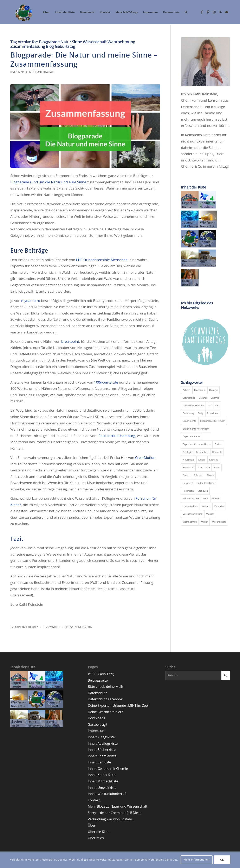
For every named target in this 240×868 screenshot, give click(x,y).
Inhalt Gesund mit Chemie (108, 769)
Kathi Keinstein (81, 627)
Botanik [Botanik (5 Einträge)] (203, 398)
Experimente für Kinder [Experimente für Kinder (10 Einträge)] (213, 421)
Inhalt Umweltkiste (102, 788)
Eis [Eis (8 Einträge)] (217, 405)
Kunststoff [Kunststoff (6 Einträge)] (188, 467)
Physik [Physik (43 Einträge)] (210, 475)
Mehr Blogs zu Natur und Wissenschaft (118, 806)
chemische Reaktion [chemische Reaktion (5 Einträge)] (193, 405)
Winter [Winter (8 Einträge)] (204, 522)
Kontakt (94, 800)
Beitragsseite (98, 680)
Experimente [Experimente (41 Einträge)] (190, 421)
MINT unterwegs (41, 72)
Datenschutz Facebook (105, 699)
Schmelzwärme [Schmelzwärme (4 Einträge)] (191, 498)
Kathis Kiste (19, 72)
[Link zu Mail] (227, 12)
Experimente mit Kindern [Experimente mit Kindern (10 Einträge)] (196, 429)
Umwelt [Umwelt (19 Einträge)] (216, 498)
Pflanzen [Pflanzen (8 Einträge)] (199, 475)
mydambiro (31, 301)
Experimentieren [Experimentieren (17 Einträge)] (192, 436)
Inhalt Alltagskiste (101, 737)
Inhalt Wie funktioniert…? (107, 794)
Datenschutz (98, 693)
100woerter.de (106, 382)
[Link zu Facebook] (202, 12)
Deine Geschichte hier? (105, 712)
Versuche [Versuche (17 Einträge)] (219, 506)
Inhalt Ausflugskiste (103, 743)
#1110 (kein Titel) (101, 674)
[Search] (186, 12)
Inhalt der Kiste (100, 762)
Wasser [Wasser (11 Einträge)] (210, 514)
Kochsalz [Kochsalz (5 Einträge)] (214, 460)
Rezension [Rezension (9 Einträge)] (188, 491)
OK (222, 860)
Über (92, 825)
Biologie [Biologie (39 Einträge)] (213, 390)
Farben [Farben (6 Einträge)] (218, 444)
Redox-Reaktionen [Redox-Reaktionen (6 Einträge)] (206, 483)
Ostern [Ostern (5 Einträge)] (186, 475)
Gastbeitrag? (98, 724)
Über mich (96, 838)
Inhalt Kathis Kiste (102, 775)
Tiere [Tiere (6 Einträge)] (206, 498)
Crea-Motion (145, 458)
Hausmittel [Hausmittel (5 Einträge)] (189, 460)
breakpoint (70, 341)
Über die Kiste (99, 832)
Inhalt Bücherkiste (102, 750)
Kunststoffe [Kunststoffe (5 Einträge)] (204, 467)
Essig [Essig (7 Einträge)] (200, 413)
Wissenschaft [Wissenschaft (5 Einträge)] (219, 522)
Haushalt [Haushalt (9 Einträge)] (217, 452)
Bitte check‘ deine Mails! (106, 687)
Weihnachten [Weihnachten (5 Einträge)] (190, 522)
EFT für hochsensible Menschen (102, 260)
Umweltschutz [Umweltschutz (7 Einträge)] (190, 506)
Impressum (97, 731)
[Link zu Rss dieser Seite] (220, 12)
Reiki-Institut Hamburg (117, 436)
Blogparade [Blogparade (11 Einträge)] (189, 398)
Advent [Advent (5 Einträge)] (187, 390)
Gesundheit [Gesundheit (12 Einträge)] (202, 452)
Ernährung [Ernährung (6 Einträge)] (188, 413)
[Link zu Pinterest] (208, 12)
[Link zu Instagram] (214, 12)
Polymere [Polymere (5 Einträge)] (188, 483)
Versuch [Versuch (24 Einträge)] (206, 506)
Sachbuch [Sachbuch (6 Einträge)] (203, 491)
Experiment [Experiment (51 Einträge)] (213, 413)
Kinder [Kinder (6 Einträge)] (202, 460)
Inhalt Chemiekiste (102, 756)
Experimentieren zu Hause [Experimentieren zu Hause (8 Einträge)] (197, 444)
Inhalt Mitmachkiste (103, 781)
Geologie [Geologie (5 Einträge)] (187, 452)
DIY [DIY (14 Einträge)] (210, 405)
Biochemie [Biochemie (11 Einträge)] (200, 390)
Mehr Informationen (196, 860)
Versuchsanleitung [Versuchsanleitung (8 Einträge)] (193, 514)
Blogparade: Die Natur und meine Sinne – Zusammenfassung (84, 59)
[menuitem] (46, 12)
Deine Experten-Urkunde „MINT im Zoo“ (118, 705)
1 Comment (52, 627)
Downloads (96, 718)
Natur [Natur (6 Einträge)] (217, 467)
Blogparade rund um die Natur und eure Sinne (48, 182)
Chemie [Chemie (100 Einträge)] (215, 398)
